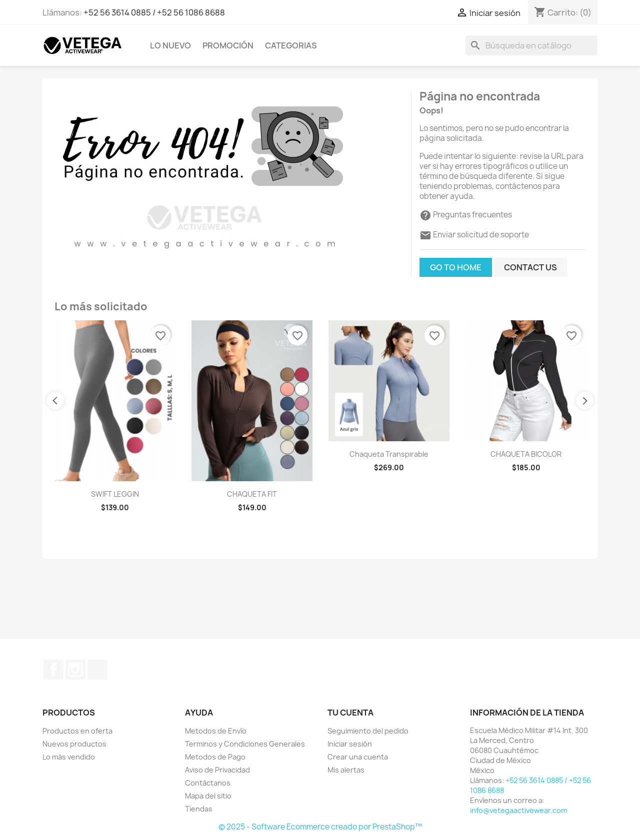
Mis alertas (346, 770)
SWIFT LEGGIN (115, 494)
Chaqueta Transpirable (389, 454)
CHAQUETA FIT (252, 494)
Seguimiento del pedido (368, 731)
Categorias (291, 45)
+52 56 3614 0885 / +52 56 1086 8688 (154, 12)
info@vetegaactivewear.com (518, 810)
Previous (55, 401)
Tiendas (199, 809)
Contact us (530, 267)
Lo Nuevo (170, 45)
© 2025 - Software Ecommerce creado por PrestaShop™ (320, 827)
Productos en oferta (77, 731)
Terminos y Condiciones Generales (245, 744)
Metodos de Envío (216, 731)
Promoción (228, 45)
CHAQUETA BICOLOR (526, 454)
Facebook (53, 670)
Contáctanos (208, 783)
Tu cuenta (350, 713)
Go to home (456, 267)
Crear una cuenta (358, 757)
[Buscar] (531, 45)
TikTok (97, 670)
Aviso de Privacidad (217, 770)
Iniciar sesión (350, 744)
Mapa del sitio (208, 796)
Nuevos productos (74, 744)
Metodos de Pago (215, 757)
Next (585, 401)
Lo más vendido (69, 757)
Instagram (75, 670)
